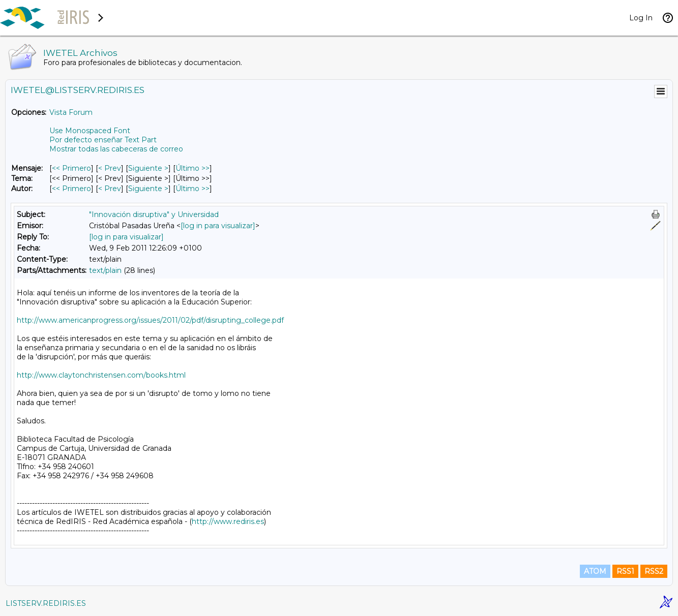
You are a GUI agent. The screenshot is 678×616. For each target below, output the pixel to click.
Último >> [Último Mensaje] (193, 168)
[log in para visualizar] (218, 226)
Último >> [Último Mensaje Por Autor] (193, 189)
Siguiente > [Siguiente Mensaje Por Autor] (148, 189)
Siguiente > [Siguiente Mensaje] (148, 168)
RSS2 (654, 571)
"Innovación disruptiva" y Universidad (154, 214)
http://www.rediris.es (228, 521)
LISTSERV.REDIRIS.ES (46, 603)
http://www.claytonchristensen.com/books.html (101, 375)
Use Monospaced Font (90, 131)
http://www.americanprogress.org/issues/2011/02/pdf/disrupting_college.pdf (150, 320)
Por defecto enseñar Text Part (103, 140)
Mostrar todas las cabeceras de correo (116, 149)
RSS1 (625, 571)
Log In (641, 18)
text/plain (105, 270)
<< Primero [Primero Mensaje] (71, 168)
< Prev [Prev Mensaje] (110, 168)
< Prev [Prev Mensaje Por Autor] (110, 189)
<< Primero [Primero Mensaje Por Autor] (71, 189)
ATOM (595, 571)
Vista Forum (71, 112)
